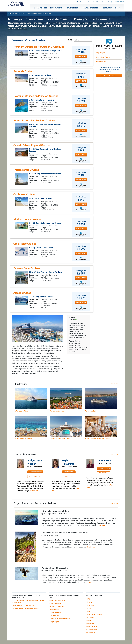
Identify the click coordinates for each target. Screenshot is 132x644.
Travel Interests (91, 8)
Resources (108, 8)
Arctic (89, 608)
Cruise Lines (73, 8)
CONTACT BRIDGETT (35, 472)
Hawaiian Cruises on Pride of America (36, 96)
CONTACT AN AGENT (109, 76)
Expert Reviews (102, 62)
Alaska (89, 602)
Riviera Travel (55, 616)
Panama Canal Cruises (27, 268)
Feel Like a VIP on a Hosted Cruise (24, 606)
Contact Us (106, 2)
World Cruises (41, 8)
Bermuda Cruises (24, 71)
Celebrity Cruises (56, 604)
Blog (118, 8)
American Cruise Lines (58, 600)
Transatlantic (92, 632)
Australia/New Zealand (95, 614)
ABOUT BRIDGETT (34, 476)
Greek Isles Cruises (25, 244)
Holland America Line (57, 607)
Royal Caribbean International (60, 619)
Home (72, 2)
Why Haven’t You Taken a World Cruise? (26, 609)
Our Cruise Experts (83, 2)
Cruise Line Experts (103, 57)
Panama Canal (92, 626)
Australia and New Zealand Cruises (34, 121)
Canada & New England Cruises (32, 145)
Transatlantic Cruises (26, 170)
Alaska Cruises (22, 293)
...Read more (34, 491)
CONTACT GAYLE (69, 472)
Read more (101, 525)
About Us (96, 2)
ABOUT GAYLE (68, 476)
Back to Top (114, 384)
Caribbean (91, 617)
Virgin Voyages (55, 622)
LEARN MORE (81, 56)
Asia (89, 611)
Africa (89, 599)
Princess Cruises (56, 613)
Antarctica (91, 605)
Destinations (57, 8)
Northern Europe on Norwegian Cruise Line (39, 47)
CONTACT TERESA (104, 468)
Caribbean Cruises (24, 194)
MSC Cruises (54, 610)
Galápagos (91, 623)
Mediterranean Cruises (27, 219)
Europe (90, 620)
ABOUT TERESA (103, 473)
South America (92, 629)
